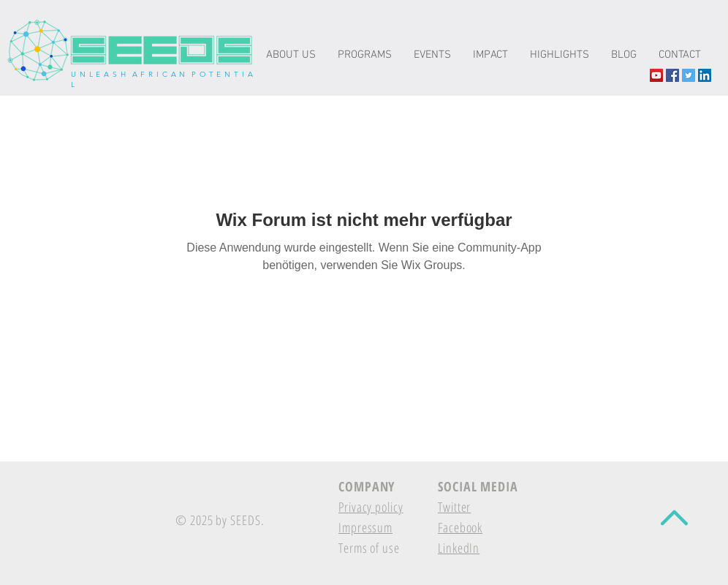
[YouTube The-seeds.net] (656, 75)
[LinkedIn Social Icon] (705, 75)
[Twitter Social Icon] (689, 75)
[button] (490, 55)
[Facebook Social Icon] (672, 75)
